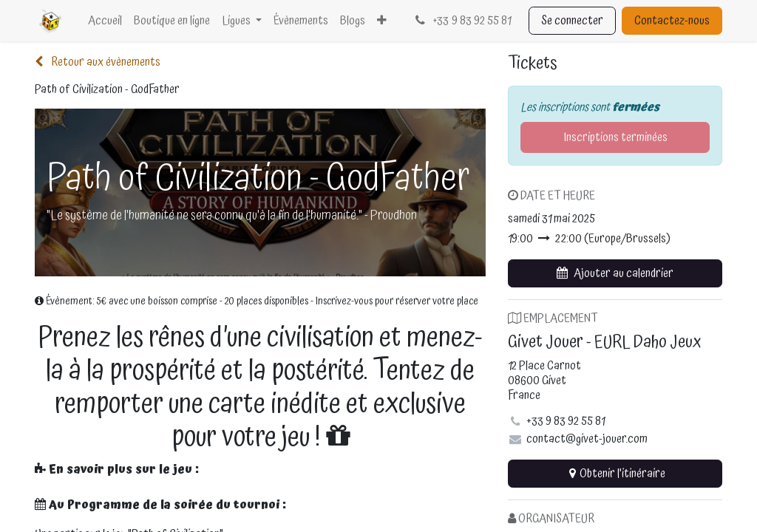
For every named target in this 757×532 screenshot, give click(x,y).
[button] (615, 273)
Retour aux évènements (98, 62)
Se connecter (572, 21)
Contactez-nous (672, 21)
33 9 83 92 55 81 (462, 21)
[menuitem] (105, 21)
